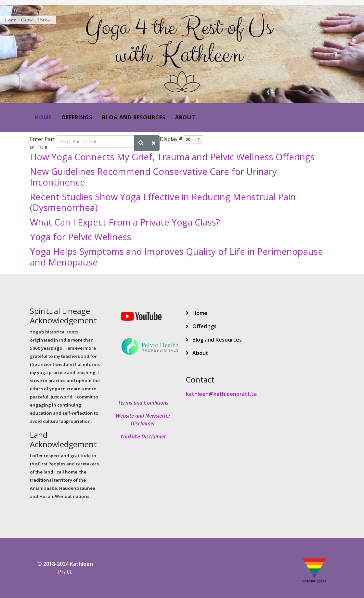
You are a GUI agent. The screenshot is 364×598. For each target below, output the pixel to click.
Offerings (77, 117)
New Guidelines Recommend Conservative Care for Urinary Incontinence (153, 177)
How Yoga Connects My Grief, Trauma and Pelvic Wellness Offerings (172, 157)
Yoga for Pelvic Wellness (81, 237)
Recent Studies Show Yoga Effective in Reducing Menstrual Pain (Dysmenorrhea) (163, 202)
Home (43, 117)
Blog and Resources (134, 117)
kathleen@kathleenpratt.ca (221, 394)
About (185, 117)
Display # (171, 139)
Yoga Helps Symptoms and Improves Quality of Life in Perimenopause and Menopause (176, 257)
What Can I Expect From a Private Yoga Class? (125, 222)
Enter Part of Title (42, 143)
